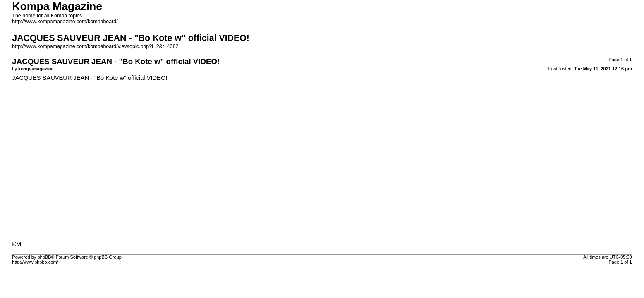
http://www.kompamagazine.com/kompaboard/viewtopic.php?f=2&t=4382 (95, 46)
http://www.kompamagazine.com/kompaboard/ (65, 22)
